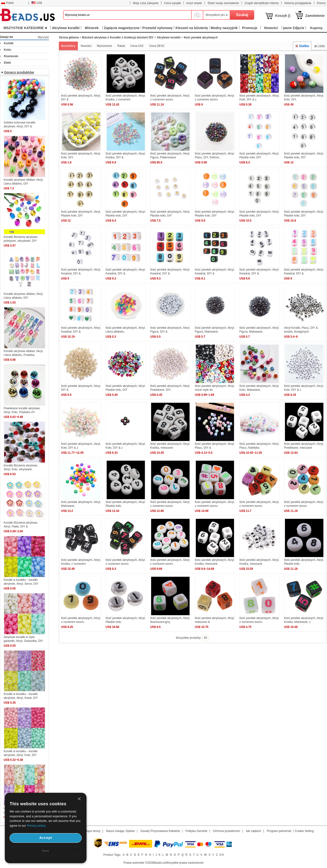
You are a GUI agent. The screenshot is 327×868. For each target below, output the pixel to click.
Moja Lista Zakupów (146, 3)
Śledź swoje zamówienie (223, 3)
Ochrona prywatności (226, 831)
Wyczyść (43, 37)
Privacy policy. (37, 826)
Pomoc (321, 3)
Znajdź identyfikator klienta (262, 3)
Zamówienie (315, 16)
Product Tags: (112, 855)
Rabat (121, 46)
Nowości (86, 46)
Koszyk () (283, 16)
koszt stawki (194, 3)
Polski (7, 3)
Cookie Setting (304, 831)
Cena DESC (157, 46)
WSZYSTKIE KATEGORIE (25, 28)
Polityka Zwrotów (196, 831)
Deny (46, 851)
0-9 (221, 855)
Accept (46, 838)
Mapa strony (93, 831)
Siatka (302, 46)
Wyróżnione (104, 46)
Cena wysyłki (173, 3)
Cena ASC (137, 46)
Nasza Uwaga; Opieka (120, 831)
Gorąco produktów (19, 72)
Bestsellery (68, 46)
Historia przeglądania (298, 3)
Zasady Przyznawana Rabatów (160, 831)
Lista (319, 46)
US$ (37, 3)
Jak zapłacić (253, 831)
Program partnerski (279, 831)
